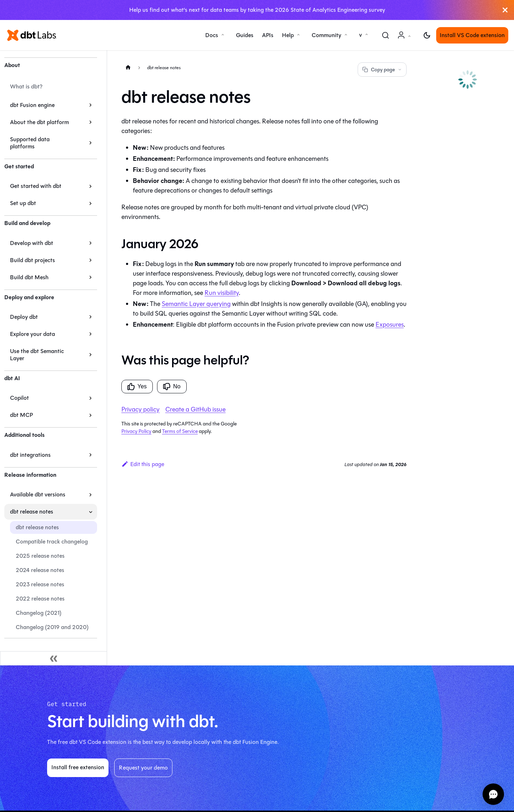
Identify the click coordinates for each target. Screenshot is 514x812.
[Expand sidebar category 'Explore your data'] (90, 334)
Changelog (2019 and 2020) (52, 627)
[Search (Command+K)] (385, 35)
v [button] (361, 35)
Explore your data (32, 334)
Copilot (19, 398)
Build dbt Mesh (29, 277)
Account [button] (405, 39)
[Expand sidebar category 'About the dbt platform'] (90, 122)
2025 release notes (40, 556)
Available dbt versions (38, 494)
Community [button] (326, 35)
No (172, 387)
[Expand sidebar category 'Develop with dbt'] (90, 243)
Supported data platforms (30, 143)
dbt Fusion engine (32, 105)
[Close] (505, 10)
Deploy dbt (24, 317)
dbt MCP (21, 415)
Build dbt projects (32, 260)
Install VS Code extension (472, 35)
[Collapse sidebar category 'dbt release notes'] (90, 512)
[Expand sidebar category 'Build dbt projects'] (90, 260)
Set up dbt (23, 203)
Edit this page (143, 464)
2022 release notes (40, 599)
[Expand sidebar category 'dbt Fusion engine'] (90, 105)
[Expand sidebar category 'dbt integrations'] (90, 455)
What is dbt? (26, 86)
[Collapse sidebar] (54, 658)
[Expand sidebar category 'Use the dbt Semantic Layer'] (90, 355)
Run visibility (222, 293)
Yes (137, 387)
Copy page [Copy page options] (382, 70)
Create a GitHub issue (195, 409)
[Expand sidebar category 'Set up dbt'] (90, 203)
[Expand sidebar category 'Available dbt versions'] (90, 495)
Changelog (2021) (39, 613)
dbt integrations (30, 455)
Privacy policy (140, 409)
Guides (245, 35)
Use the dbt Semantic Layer (37, 355)
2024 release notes (40, 570)
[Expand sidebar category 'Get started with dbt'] (90, 186)
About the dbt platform (39, 122)
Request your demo (143, 768)
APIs (268, 35)
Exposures (390, 325)
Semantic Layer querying (196, 304)
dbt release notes (32, 512)
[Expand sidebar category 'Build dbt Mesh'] (90, 277)
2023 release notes (40, 584)
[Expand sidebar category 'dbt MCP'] (90, 415)
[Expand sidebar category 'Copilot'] (90, 398)
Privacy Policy (136, 431)
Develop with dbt (32, 243)
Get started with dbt (36, 186)
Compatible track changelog (52, 542)
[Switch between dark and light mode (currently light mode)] (427, 35)
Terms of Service (180, 431)
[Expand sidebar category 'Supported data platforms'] (90, 143)
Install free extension (78, 767)
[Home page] (128, 67)
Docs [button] (212, 35)
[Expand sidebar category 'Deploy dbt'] (90, 317)
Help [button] (288, 35)
